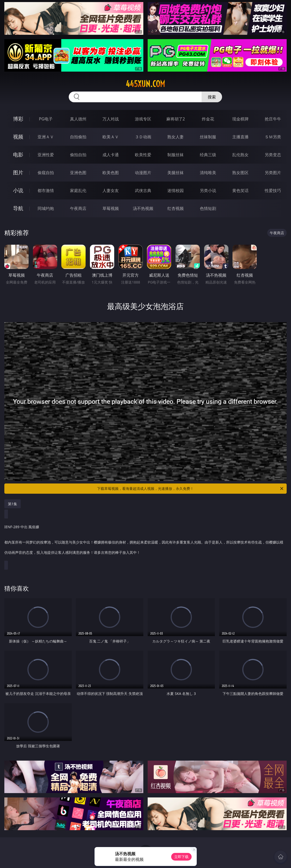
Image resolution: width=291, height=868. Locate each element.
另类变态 (273, 155)
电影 (18, 155)
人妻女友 (111, 190)
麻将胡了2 (176, 119)
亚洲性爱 (46, 155)
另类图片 (273, 173)
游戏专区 (143, 119)
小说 (18, 190)
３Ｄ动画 (143, 137)
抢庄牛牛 (273, 119)
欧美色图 (111, 173)
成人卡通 (111, 155)
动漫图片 (143, 173)
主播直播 (240, 137)
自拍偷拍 (78, 137)
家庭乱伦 (78, 190)
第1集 (13, 504)
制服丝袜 (176, 155)
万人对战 (111, 119)
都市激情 (46, 190)
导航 (18, 208)
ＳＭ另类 (273, 137)
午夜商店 (78, 208)
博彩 (18, 119)
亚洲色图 (78, 173)
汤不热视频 (143, 208)
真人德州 (78, 119)
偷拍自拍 (78, 155)
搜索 (212, 97)
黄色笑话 (240, 190)
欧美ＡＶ (111, 137)
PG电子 (46, 119)
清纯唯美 (208, 173)
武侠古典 (143, 190)
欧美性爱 (143, 155)
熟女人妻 (176, 137)
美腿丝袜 (176, 173)
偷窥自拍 (46, 173)
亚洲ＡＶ (46, 137)
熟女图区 (240, 173)
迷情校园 (176, 190)
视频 (18, 137)
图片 (18, 172)
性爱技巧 (273, 190)
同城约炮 (46, 208)
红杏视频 (176, 208)
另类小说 (208, 190)
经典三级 (208, 155)
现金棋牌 (240, 119)
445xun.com (145, 84)
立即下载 (181, 857)
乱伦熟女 (240, 155)
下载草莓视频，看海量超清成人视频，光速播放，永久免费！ (190, 489)
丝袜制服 (208, 137)
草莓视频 (111, 208)
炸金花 (208, 119)
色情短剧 (208, 208)
